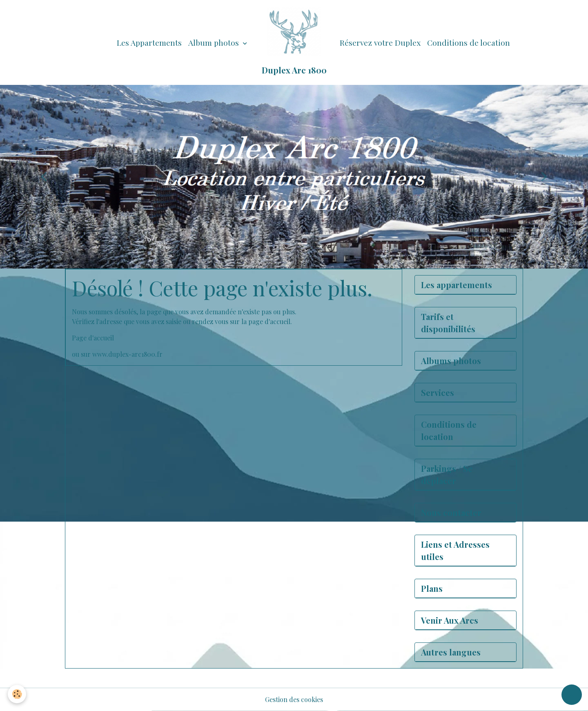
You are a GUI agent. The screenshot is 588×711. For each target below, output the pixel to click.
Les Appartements (149, 42)
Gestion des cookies (294, 699)
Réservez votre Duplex (380, 42)
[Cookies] (17, 694)
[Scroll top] (572, 695)
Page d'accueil (93, 338)
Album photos (215, 42)
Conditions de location (469, 42)
